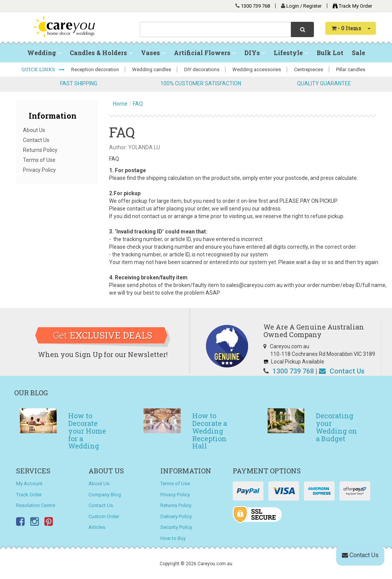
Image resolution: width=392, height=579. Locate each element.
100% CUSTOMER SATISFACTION (201, 83)
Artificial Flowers (205, 53)
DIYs (255, 53)
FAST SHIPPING (79, 83)
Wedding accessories (257, 69)
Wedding (44, 53)
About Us (34, 130)
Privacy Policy (39, 170)
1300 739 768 (255, 6)
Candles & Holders (101, 53)
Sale (359, 53)
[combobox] (215, 29)
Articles (97, 527)
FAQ (138, 104)
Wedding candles (152, 69)
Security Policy (176, 527)
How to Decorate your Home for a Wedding (87, 431)
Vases (153, 53)
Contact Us (36, 140)
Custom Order (104, 516)
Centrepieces (309, 69)
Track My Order (350, 6)
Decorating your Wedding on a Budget (336, 427)
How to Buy (173, 538)
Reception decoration (95, 69)
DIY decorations (202, 69)
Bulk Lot (330, 53)
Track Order (29, 495)
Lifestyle (291, 53)
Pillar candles (351, 69)
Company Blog (105, 495)
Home (120, 104)
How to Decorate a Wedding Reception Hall (210, 431)
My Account (29, 484)
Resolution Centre (36, 505)
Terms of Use (39, 160)
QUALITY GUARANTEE (324, 83)
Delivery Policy (176, 516)
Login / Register (305, 6)
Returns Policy (40, 150)
